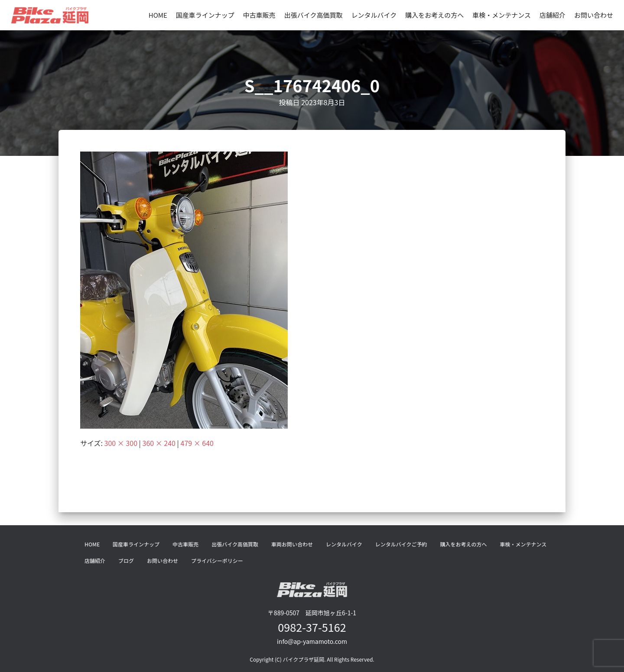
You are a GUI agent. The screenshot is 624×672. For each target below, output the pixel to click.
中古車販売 (259, 15)
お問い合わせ (594, 15)
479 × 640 (197, 443)
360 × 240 (159, 443)
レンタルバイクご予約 (401, 544)
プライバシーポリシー (217, 561)
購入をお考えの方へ (434, 15)
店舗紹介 (552, 15)
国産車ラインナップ (205, 15)
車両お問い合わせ (292, 544)
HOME (158, 15)
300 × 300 (121, 443)
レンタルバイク (374, 15)
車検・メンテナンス (502, 15)
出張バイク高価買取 (314, 15)
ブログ (126, 561)
